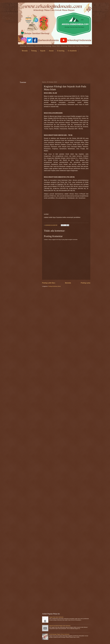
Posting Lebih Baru (49, 283)
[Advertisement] (55, 67)
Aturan (51, 51)
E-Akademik (72, 51)
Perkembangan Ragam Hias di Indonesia (59, 634)
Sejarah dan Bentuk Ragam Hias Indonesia (60, 626)
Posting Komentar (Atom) (55, 286)
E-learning (61, 51)
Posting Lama (86, 283)
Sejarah (43, 51)
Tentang (34, 51)
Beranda (25, 51)
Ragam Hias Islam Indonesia (56, 617)
